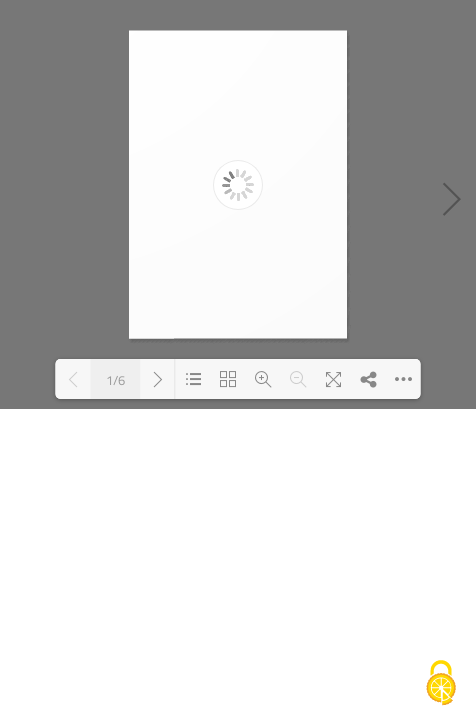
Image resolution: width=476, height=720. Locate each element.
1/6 (115, 379)
